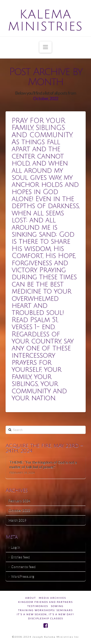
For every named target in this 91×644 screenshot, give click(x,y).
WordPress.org (23, 576)
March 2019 (17, 520)
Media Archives (52, 598)
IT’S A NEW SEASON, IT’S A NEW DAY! (45, 614)
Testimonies (38, 606)
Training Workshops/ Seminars (45, 610)
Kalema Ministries (45, 21)
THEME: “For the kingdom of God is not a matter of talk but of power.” (43, 465)
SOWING (57, 606)
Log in (16, 547)
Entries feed (21, 557)
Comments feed (23, 566)
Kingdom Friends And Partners (45, 602)
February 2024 (19, 501)
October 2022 (19, 510)
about (31, 598)
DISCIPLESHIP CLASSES (46, 618)
